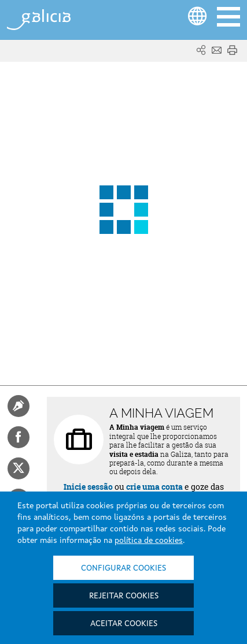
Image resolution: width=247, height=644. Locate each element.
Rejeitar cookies (124, 596)
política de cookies (149, 541)
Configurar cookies (123, 568)
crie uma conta (154, 487)
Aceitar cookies (124, 624)
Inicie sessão (88, 487)
